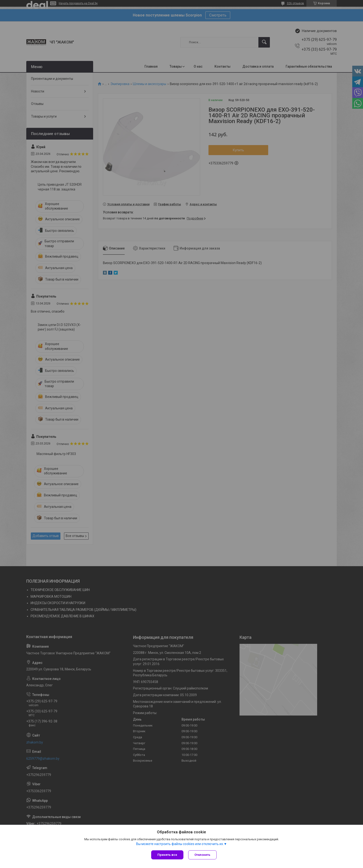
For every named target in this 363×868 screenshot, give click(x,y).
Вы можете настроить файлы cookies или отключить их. (180, 844)
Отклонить (202, 855)
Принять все (167, 855)
